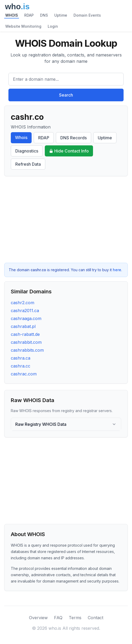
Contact (96, 618)
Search (66, 95)
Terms (75, 618)
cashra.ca (21, 358)
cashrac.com (24, 374)
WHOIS (12, 15)
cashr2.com (23, 303)
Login (53, 26)
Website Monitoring (23, 26)
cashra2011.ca (25, 311)
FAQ (58, 618)
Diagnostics (27, 151)
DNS (44, 15)
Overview (38, 618)
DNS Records (74, 138)
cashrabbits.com (27, 350)
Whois (21, 137)
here (117, 270)
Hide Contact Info (69, 151)
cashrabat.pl (23, 326)
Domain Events (87, 15)
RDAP (29, 15)
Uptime (61, 15)
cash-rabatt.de (25, 334)
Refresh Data (28, 164)
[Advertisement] (66, 220)
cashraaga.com (26, 318)
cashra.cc (21, 366)
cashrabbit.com (26, 342)
